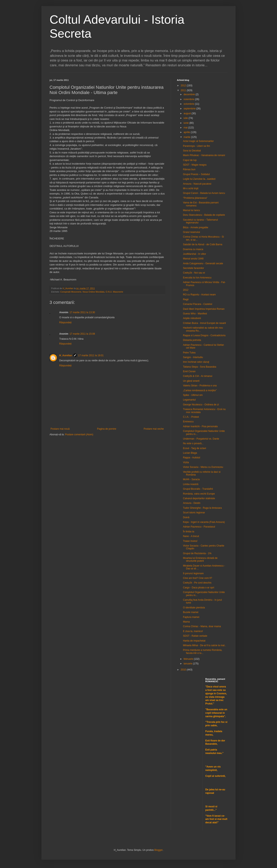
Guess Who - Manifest (195, 314)
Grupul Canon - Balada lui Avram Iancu (204, 193)
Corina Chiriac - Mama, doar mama (202, 626)
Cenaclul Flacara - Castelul (198, 304)
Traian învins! (190, 541)
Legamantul (189, 400)
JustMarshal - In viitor (195, 254)
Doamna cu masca (193, 249)
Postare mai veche (154, 429)
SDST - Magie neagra (195, 165)
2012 (184, 86)
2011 (184, 90)
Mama (186, 622)
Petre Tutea (189, 353)
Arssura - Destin (192, 503)
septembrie (190, 109)
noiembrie (189, 99)
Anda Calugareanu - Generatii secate (203, 263)
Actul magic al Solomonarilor (198, 141)
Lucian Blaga (190, 453)
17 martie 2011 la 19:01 (91, 355)
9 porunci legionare (193, 573)
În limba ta (189, 532)
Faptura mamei (191, 617)
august (188, 113)
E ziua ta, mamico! (193, 631)
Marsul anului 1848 (193, 259)
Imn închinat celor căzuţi (196, 362)
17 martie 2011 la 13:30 (82, 312)
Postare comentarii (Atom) (79, 435)
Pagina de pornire (107, 429)
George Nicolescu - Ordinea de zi (201, 405)
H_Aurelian (66, 355)
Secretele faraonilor (193, 268)
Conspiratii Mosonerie (71, 292)
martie (187, 137)
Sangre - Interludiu (193, 357)
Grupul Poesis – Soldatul (196, 174)
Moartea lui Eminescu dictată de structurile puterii (200, 559)
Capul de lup (190, 160)
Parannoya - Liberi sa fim (196, 146)
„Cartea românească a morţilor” (200, 390)
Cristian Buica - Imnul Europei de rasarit (204, 323)
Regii (186, 299)
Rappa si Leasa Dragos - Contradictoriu (204, 335)
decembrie (190, 94)
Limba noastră (191, 484)
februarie (189, 659)
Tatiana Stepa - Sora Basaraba (200, 367)
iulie (186, 118)
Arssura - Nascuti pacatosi (197, 184)
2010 (184, 670)
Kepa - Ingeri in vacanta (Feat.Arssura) (204, 522)
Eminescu (188, 422)
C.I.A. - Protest (191, 417)
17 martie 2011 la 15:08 (82, 334)
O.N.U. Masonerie (114, 292)
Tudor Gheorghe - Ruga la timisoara (202, 508)
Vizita (186, 462)
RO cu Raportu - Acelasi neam (199, 295)
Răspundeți (65, 322)
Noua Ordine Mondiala (93, 292)
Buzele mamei (191, 612)
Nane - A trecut (191, 536)
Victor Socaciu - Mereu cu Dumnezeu (203, 467)
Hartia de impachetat (194, 641)
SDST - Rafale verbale (195, 636)
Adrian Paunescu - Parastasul (199, 527)
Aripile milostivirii (192, 318)
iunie (187, 123)
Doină (186, 517)
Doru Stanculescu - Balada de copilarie (204, 215)
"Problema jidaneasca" (195, 198)
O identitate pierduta (194, 608)
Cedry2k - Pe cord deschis (197, 583)
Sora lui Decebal (192, 151)
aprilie (187, 132)
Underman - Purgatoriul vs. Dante (201, 439)
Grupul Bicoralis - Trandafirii (198, 489)
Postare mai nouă (60, 429)
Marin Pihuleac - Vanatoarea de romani (204, 155)
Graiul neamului (191, 232)
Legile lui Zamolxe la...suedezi (199, 179)
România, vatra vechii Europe (199, 494)
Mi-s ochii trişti (191, 188)
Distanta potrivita (192, 340)
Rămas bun (189, 169)
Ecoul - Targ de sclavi (195, 448)
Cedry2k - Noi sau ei (194, 273)
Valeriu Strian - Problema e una (200, 386)
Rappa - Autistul (192, 458)
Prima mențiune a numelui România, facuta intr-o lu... (203, 651)
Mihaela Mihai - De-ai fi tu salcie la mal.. (204, 645)
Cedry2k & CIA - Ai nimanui (198, 376)
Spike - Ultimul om (193, 395)
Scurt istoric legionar (194, 513)
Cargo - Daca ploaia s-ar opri (199, 588)
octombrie (189, 104)
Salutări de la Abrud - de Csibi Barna (203, 244)
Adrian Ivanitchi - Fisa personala (200, 426)
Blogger (158, 850)
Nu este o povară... (193, 443)
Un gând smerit (191, 381)
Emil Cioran (189, 371)
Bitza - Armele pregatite (196, 227)
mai (186, 128)
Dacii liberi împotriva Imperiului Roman (204, 309)
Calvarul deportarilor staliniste (199, 498)
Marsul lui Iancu (191, 210)
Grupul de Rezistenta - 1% (197, 553)
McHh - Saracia (191, 479)
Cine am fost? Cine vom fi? (198, 578)
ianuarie (188, 664)
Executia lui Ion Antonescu (197, 278)
